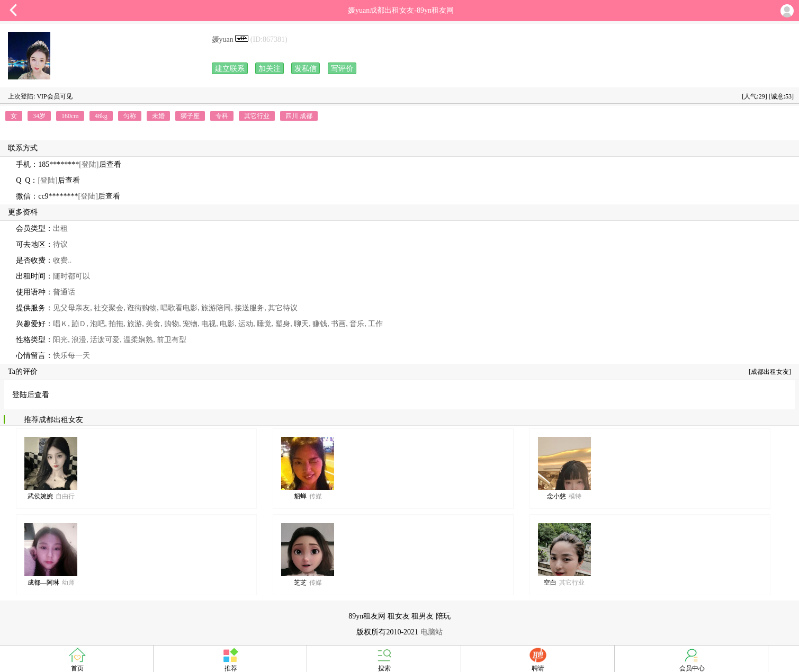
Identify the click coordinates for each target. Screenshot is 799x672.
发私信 (306, 69)
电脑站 (432, 632)
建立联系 (230, 69)
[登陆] (89, 164)
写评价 (342, 69)
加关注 (270, 69)
